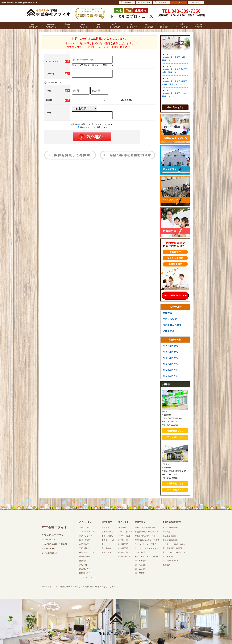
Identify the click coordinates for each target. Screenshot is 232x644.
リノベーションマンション (147, 548)
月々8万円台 (140, 569)
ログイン (179, 3)
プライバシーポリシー (89, 577)
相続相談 (166, 565)
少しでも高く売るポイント (174, 552)
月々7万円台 (140, 565)
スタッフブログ (86, 536)
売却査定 (166, 532)
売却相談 (164, 26)
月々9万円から (171, 376)
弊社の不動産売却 (170, 528)
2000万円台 (124, 544)
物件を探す (34, 26)
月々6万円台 (140, 561)
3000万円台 (124, 548)
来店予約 (199, 26)
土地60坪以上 (141, 552)
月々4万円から (171, 346)
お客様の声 (132, 26)
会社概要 (149, 26)
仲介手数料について (171, 561)
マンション (84, 26)
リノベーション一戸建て (146, 544)
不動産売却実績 (169, 536)
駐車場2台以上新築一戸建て (147, 540)
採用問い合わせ (86, 573)
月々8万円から (171, 370)
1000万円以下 (125, 536)
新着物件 (122, 528)
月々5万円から (171, 352)
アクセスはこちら (175, 437)
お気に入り (144, 2)
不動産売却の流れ (170, 540)
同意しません (101, 127)
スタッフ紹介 (114, 26)
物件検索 (167, 313)
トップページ (85, 528)
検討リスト (106, 552)
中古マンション (108, 540)
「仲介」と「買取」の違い (174, 544)
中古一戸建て (107, 536)
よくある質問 (168, 557)
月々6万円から (171, 358)
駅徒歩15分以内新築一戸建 (147, 532)
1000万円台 (124, 540)
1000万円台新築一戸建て (146, 528)
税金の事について (87, 552)
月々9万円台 (140, 573)
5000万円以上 (125, 557)
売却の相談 (84, 548)
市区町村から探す (172, 325)
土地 (99, 26)
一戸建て (68, 26)
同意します (83, 127)
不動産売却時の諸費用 (172, 548)
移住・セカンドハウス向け (147, 557)
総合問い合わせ (86, 569)
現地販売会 (169, 331)
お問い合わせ (182, 26)
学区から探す (170, 319)
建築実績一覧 (85, 557)
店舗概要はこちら (175, 431)
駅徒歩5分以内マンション (146, 536)
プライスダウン (125, 532)
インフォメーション (88, 532)
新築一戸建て (107, 532)
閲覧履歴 (161, 2)
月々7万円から (171, 364)
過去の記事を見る (175, 107)
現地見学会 (51, 26)
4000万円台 (124, 552)
